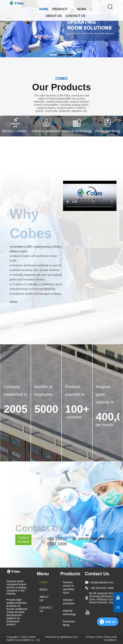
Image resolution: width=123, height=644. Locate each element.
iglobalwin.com (69, 637)
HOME (44, 9)
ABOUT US (54, 16)
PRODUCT (63, 9)
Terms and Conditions (110, 638)
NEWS (84, 9)
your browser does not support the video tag (90, 196)
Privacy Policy (94, 637)
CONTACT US (75, 16)
